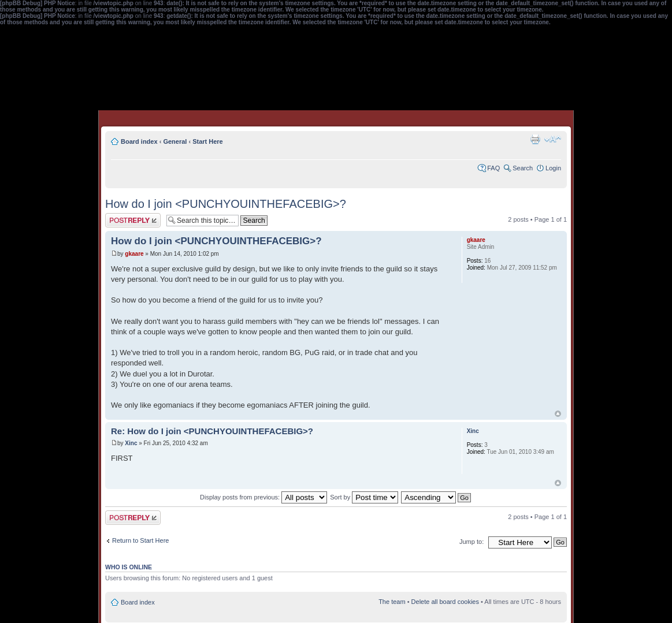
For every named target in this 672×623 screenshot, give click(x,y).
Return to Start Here (140, 540)
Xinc (131, 443)
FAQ (493, 168)
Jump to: (471, 542)
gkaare (134, 254)
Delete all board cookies (445, 602)
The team (392, 602)
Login (553, 168)
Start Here (208, 141)
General (175, 141)
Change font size (553, 139)
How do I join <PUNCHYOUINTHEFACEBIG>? (226, 204)
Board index (139, 141)
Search (523, 168)
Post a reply (133, 220)
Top (558, 414)
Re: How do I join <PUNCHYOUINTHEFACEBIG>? (212, 431)
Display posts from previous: (263, 497)
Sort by (364, 497)
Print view (535, 139)
